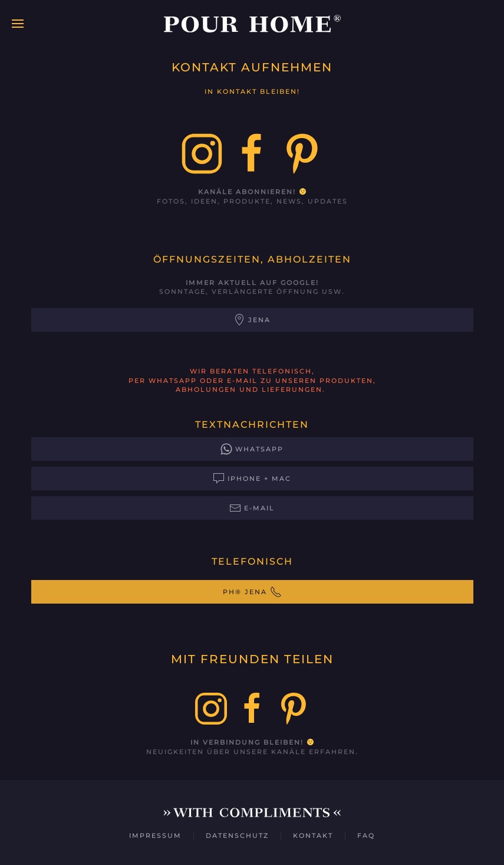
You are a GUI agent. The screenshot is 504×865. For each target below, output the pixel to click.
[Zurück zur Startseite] (252, 24)
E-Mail (252, 508)
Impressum (155, 835)
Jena (252, 320)
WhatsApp (252, 449)
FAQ (366, 835)
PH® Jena (252, 592)
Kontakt (313, 835)
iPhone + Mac (252, 479)
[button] (18, 24)
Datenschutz (237, 835)
